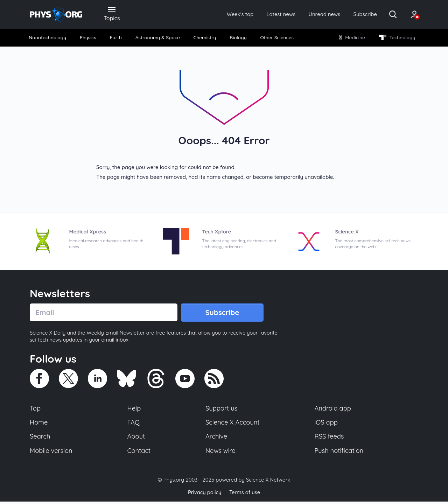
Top (35, 410)
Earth (116, 38)
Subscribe (359, 15)
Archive (216, 439)
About (136, 439)
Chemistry (205, 38)
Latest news (270, 15)
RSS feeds (329, 439)
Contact (139, 453)
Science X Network (268, 482)
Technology (395, 38)
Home (39, 424)
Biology (238, 38)
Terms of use (245, 495)
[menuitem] (50, 39)
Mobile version (52, 453)
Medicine (351, 38)
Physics (90, 38)
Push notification (339, 453)
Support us (221, 410)
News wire (220, 453)
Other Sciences (276, 38)
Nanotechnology (50, 38)
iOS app (326, 424)
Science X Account (233, 424)
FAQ (134, 424)
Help (134, 410)
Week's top (227, 15)
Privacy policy (204, 495)
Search (40, 439)
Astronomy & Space (158, 38)
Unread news (316, 15)
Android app (333, 410)
